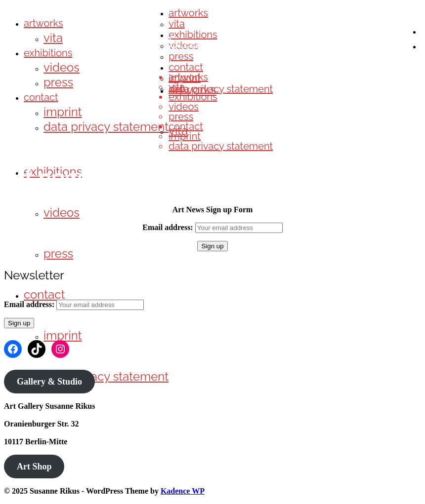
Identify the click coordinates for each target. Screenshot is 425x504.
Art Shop (34, 466)
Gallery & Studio (49, 382)
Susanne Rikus (222, 42)
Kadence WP (183, 491)
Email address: (169, 227)
